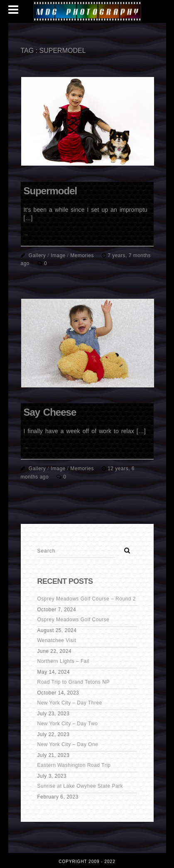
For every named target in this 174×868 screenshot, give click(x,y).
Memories (82, 255)
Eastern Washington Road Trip (74, 765)
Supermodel (50, 191)
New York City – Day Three (70, 703)
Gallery (37, 255)
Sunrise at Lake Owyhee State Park (80, 786)
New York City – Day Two (68, 724)
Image (58, 255)
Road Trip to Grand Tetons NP (74, 682)
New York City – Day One (68, 744)
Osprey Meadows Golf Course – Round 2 (87, 599)
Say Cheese (50, 412)
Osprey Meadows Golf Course (74, 620)
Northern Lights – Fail (64, 661)
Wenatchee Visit (57, 640)
